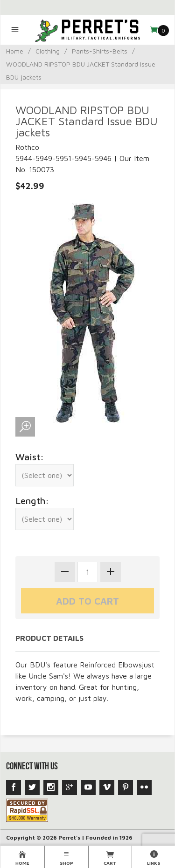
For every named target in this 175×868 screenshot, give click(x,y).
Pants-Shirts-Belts (100, 51)
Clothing (48, 51)
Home (15, 51)
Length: (32, 501)
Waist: (30, 457)
